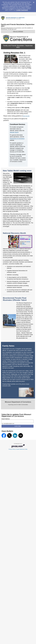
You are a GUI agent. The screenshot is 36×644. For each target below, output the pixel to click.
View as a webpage (18, 31)
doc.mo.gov (26, 116)
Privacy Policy (12, 449)
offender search (14, 132)
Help (26, 449)
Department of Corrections (17, 139)
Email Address (6, 419)
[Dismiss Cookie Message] (34, 2)
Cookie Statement (22, 10)
